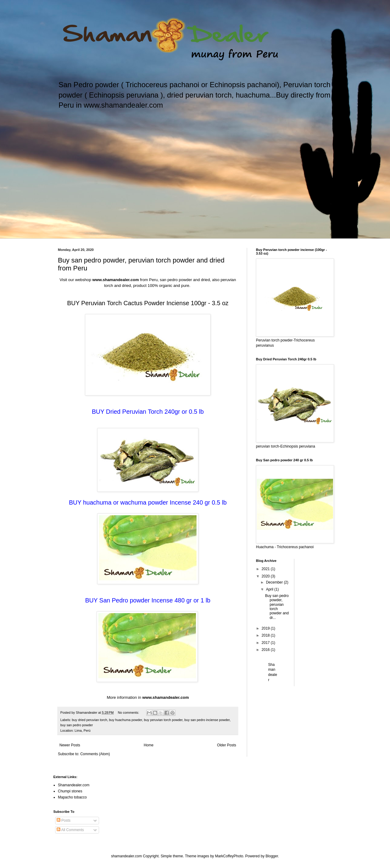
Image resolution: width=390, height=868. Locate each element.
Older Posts (227, 745)
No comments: (129, 713)
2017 (266, 643)
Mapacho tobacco (72, 797)
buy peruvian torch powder (163, 720)
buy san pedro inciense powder (207, 720)
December (275, 582)
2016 (266, 650)
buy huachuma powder (126, 720)
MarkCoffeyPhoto (229, 856)
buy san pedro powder (77, 725)
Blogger (272, 856)
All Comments (70, 830)
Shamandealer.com (74, 785)
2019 (266, 628)
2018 (266, 635)
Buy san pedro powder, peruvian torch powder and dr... (277, 607)
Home (149, 745)
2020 (266, 576)
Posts (64, 820)
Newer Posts (70, 745)
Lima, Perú (83, 730)
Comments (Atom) (95, 754)
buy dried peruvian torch (90, 720)
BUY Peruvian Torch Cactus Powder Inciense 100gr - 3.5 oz (148, 303)
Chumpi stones (70, 791)
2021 (266, 569)
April (270, 589)
